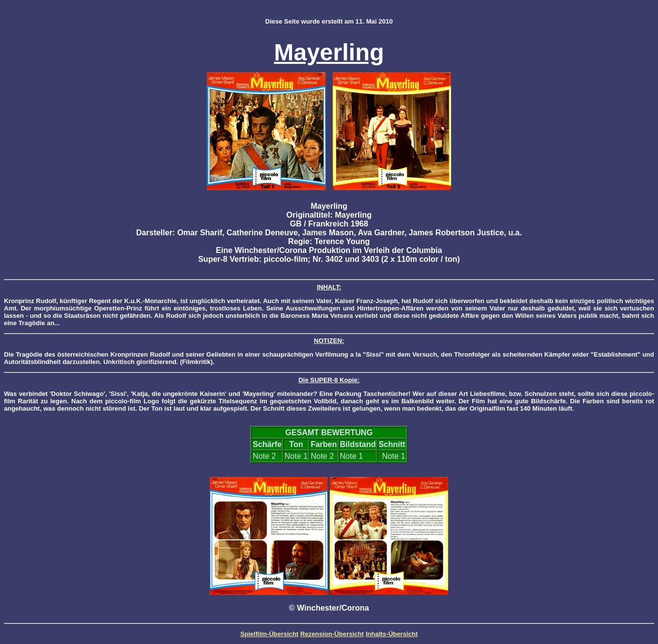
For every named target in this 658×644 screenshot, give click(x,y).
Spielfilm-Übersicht (269, 634)
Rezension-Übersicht (332, 634)
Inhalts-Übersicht (392, 634)
